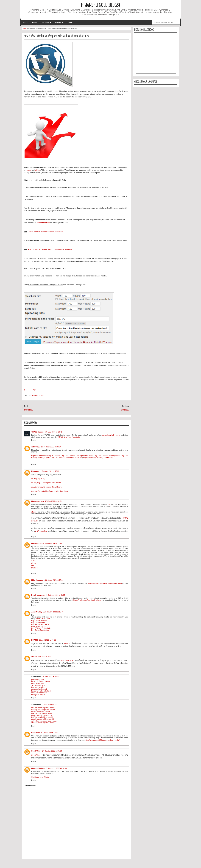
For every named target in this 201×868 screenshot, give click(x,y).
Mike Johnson (37, 580)
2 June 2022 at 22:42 (50, 705)
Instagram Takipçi (38, 695)
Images (28, 170)
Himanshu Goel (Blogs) (100, 5)
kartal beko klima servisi (40, 711)
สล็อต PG (68, 644)
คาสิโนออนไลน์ (41, 531)
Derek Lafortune (38, 595)
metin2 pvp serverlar (39, 693)
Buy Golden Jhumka (39, 621)
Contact (70, 22)
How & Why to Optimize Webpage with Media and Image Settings (56, 36)
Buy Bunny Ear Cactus (40, 630)
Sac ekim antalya (38, 687)
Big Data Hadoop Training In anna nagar (77, 456)
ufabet (34, 512)
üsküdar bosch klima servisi (42, 713)
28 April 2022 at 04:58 (47, 640)
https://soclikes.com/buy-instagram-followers (105, 583)
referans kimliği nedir (39, 689)
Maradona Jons (38, 543)
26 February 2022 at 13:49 (53, 612)
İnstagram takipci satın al (41, 681)
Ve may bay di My (38, 479)
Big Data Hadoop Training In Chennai (46, 456)
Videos (38, 170)
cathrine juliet (37, 447)
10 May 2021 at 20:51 (53, 501)
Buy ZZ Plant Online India (41, 628)
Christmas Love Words (40, 777)
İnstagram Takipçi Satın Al (41, 691)
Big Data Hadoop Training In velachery (98, 457)
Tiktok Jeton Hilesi (38, 685)
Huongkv (35, 471)
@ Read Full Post (30, 390)
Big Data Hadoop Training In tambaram (67, 457)
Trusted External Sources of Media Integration (45, 231)
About (35, 22)
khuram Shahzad (38, 768)
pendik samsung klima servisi (43, 719)
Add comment (30, 785)
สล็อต (33, 563)
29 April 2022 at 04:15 (51, 676)
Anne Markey (37, 612)
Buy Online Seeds (38, 623)
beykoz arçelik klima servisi (42, 715)
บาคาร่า (34, 560)
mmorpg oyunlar (38, 680)
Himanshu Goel (38, 395)
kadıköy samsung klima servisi (43, 710)
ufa (109, 504)
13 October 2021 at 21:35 (55, 595)
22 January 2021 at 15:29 (49, 471)
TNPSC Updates (38, 432)
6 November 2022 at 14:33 (56, 768)
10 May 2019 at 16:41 (54, 432)
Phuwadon (36, 733)
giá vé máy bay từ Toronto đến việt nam (46, 487)
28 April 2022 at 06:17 (44, 657)
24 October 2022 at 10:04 (52, 751)
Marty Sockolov (38, 501)
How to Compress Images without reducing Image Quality (50, 249)
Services (45, 22)
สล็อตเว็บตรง (36, 751)
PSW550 (35, 640)
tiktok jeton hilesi (38, 683)
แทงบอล (34, 568)
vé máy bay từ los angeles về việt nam (46, 483)
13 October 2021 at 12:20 (54, 580)
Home (25, 22)
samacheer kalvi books (111, 435)
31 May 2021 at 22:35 (53, 543)
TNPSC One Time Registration (69, 437)
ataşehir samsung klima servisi (43, 723)
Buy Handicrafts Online (40, 624)
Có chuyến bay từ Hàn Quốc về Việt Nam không (50, 491)
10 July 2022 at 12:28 (49, 733)
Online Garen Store (43, 619)
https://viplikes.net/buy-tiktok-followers (88, 600)
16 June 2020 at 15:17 (52, 447)
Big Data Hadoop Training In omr (107, 456)
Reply (33, 440)
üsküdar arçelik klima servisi (42, 717)
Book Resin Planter (39, 626)
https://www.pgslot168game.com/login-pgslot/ (102, 740)
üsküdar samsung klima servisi (43, 708)
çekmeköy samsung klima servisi (44, 721)
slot (33, 657)
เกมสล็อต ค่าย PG (67, 660)
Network (58, 22)
